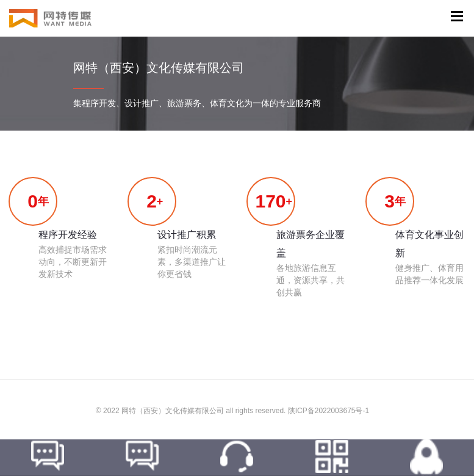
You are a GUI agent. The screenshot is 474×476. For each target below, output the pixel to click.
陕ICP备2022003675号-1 (329, 411)
